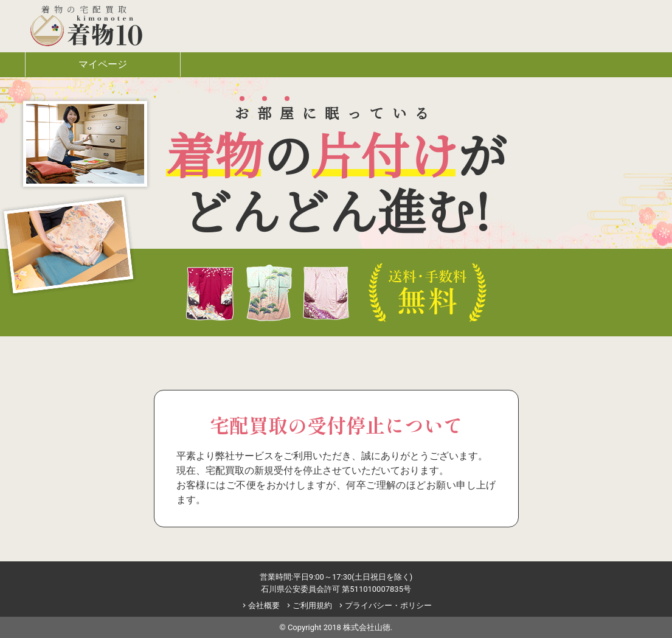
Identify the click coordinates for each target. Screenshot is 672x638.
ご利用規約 (308, 606)
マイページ (103, 64)
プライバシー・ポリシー (384, 606)
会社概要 (260, 606)
